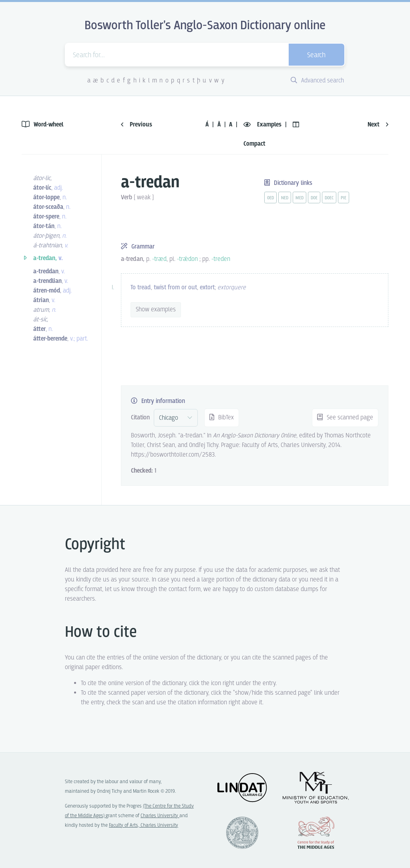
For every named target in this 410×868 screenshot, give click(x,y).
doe (314, 198)
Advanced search (317, 81)
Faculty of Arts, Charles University (144, 825)
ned (285, 198)
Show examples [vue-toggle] (156, 310)
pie (344, 198)
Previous (137, 125)
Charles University (160, 816)
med (299, 198)
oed (270, 198)
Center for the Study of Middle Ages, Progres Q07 (316, 833)
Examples (263, 125)
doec (329, 198)
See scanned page (345, 418)
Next (378, 125)
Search (316, 55)
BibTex (222, 418)
